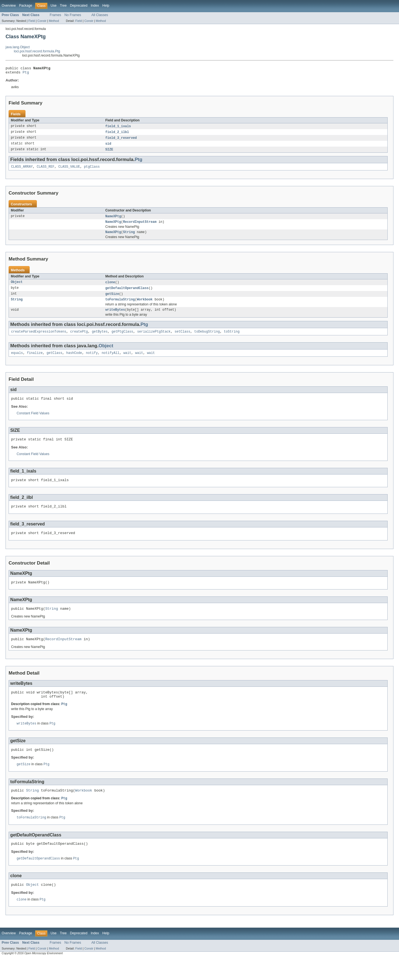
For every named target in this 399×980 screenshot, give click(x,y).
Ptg (26, 74)
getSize (112, 300)
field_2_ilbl (117, 134)
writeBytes (115, 317)
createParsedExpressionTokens (39, 339)
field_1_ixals (118, 128)
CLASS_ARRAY (22, 170)
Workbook (145, 306)
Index (95, 6)
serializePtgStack (154, 339)
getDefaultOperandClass (127, 294)
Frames (55, 15)
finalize (35, 361)
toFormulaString (120, 306)
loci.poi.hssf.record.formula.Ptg (37, 51)
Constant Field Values (33, 422)
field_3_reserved (121, 140)
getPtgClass (122, 339)
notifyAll (111, 361)
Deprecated (79, 6)
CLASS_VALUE (69, 170)
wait (127, 361)
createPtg (79, 339)
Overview (9, 6)
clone (110, 287)
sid (108, 146)
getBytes (100, 339)
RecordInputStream (140, 226)
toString (232, 339)
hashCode (74, 361)
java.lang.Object (18, 47)
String (129, 237)
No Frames (73, 15)
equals (17, 361)
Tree (63, 6)
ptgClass (92, 170)
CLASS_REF (45, 170)
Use (53, 6)
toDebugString (207, 339)
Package (26, 6)
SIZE (109, 152)
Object (17, 287)
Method (54, 21)
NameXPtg (113, 220)
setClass (182, 339)
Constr (42, 21)
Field (32, 21)
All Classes (100, 15)
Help (106, 6)
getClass (54, 361)
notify (92, 361)
